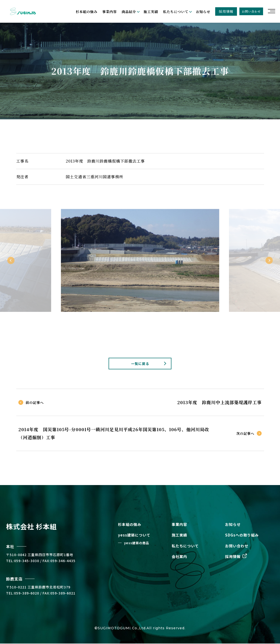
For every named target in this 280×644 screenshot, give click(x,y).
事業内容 (110, 12)
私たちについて (185, 546)
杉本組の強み (87, 12)
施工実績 (151, 12)
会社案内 (179, 557)
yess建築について (134, 536)
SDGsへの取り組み (242, 536)
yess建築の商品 (137, 543)
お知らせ (203, 12)
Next (269, 260)
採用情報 (226, 11)
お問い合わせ (251, 11)
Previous (11, 260)
